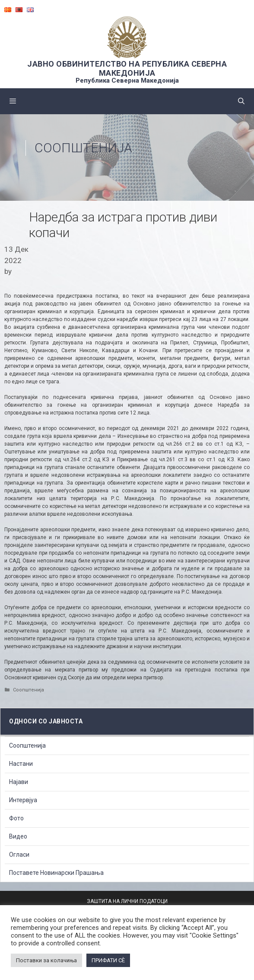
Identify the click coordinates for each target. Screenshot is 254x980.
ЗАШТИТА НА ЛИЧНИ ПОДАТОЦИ (127, 901)
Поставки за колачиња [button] (46, 960)
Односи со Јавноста (46, 721)
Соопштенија (83, 148)
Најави (19, 782)
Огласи (19, 855)
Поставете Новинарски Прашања (56, 873)
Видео (18, 836)
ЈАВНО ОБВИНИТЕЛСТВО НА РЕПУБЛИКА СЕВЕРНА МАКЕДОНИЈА (127, 68)
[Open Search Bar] (241, 101)
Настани (21, 764)
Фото (16, 818)
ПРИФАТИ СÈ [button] (108, 960)
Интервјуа (23, 800)
